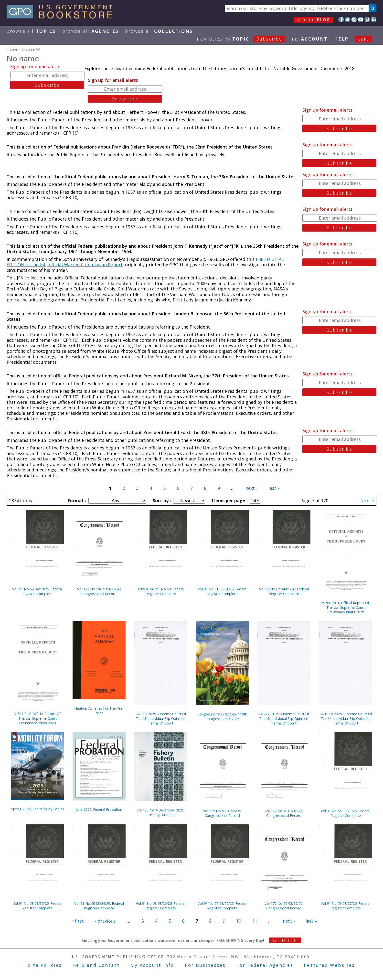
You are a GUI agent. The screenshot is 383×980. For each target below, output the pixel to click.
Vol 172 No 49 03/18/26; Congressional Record (284, 813)
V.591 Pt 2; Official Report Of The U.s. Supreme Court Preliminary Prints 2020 (37, 718)
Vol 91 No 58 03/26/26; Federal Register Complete (161, 906)
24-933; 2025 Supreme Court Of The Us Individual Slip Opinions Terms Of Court (161, 719)
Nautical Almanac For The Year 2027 (99, 711)
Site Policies (45, 965)
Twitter (348, 19)
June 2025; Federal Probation (99, 809)
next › (251, 488)
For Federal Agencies (265, 965)
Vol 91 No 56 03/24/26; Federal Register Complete (99, 906)
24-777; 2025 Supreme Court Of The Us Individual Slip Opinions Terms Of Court (284, 719)
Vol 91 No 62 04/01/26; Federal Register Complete (284, 591)
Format (76, 501)
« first (78, 921)
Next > (367, 501)
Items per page (229, 501)
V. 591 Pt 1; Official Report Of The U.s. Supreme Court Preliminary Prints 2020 (346, 607)
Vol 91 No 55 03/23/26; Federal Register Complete (346, 813)
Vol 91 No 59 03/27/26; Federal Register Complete (346, 906)
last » (274, 488)
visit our (314, 20)
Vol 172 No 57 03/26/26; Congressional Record (222, 813)
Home (12, 49)
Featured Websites (329, 965)
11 (255, 921)
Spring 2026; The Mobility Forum (37, 809)
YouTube (361, 19)
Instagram (354, 19)
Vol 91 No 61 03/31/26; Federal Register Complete (222, 591)
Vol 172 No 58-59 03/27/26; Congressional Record (99, 591)
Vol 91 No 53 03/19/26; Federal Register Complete (37, 906)
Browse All (31, 31)
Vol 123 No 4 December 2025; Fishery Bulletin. (161, 812)
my (310, 39)
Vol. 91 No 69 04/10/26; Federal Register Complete (37, 591)
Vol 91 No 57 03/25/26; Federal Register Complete (222, 906)
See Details (285, 940)
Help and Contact (96, 965)
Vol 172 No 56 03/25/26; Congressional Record (284, 906)
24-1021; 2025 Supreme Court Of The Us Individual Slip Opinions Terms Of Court (346, 719)
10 (239, 921)
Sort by (161, 501)
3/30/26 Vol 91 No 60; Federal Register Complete (161, 591)
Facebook (341, 19)
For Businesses (205, 965)
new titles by (244, 39)
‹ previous (105, 921)
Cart (363, 39)
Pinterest (367, 19)
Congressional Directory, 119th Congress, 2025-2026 (222, 716)
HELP (341, 39)
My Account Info (152, 965)
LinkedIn (374, 19)
